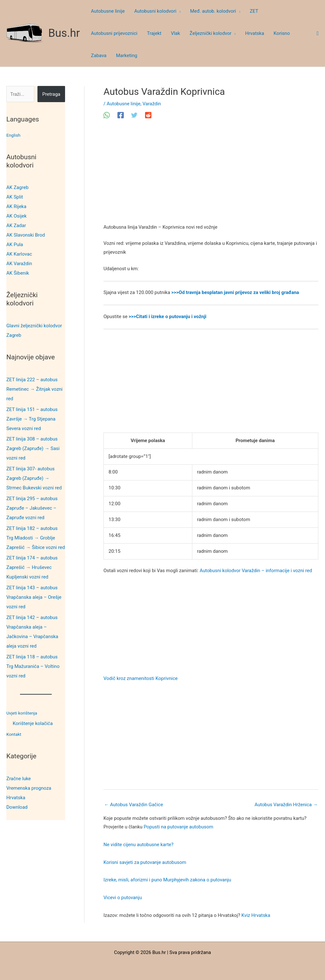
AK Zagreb (17, 187)
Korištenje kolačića (33, 723)
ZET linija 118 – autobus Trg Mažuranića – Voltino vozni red (33, 666)
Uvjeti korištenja (23, 713)
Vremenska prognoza (29, 788)
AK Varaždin (19, 264)
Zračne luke (19, 779)
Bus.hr (64, 33)
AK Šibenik (18, 273)
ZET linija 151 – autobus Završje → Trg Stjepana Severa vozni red (32, 419)
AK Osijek (17, 216)
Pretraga (51, 94)
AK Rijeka (16, 206)
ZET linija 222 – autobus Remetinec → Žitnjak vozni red (34, 389)
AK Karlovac (19, 254)
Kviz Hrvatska (256, 915)
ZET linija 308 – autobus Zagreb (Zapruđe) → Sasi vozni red (33, 448)
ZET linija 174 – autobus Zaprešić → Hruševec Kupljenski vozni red (32, 567)
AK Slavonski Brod (26, 235)
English (14, 135)
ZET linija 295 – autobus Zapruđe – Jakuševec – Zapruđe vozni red (32, 508)
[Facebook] (121, 115)
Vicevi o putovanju (123, 898)
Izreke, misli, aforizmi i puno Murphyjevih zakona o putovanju (167, 880)
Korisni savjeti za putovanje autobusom (145, 862)
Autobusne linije (123, 104)
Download (17, 807)
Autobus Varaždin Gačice (134, 805)
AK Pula (15, 245)
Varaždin (152, 104)
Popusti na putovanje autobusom (179, 827)
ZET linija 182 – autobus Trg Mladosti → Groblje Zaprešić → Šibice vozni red (36, 538)
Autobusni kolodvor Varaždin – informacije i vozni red (256, 571)
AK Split (15, 197)
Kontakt (15, 734)
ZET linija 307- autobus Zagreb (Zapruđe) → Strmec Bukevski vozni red (34, 478)
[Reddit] (148, 115)
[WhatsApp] (107, 115)
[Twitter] (134, 115)
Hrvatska (16, 798)
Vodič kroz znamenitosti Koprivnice (141, 678)
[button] (179, 11)
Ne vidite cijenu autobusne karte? (139, 845)
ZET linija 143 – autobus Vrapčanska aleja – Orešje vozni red (34, 597)
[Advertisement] (211, 176)
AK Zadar (16, 225)
